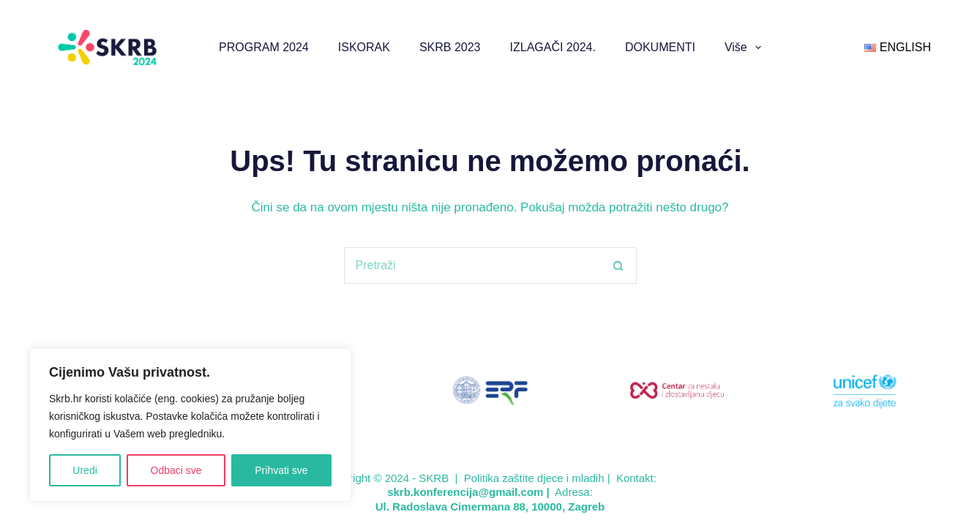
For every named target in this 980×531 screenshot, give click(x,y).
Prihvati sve (281, 470)
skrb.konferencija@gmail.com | (470, 492)
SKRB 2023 (450, 47)
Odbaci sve (176, 470)
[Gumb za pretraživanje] (618, 265)
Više (746, 48)
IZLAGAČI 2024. (553, 47)
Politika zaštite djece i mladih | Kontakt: (560, 478)
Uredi (85, 470)
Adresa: (574, 492)
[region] (190, 425)
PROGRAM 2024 (264, 47)
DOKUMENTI (660, 47)
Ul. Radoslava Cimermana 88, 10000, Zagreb (490, 506)
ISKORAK (364, 47)
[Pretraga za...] (472, 265)
